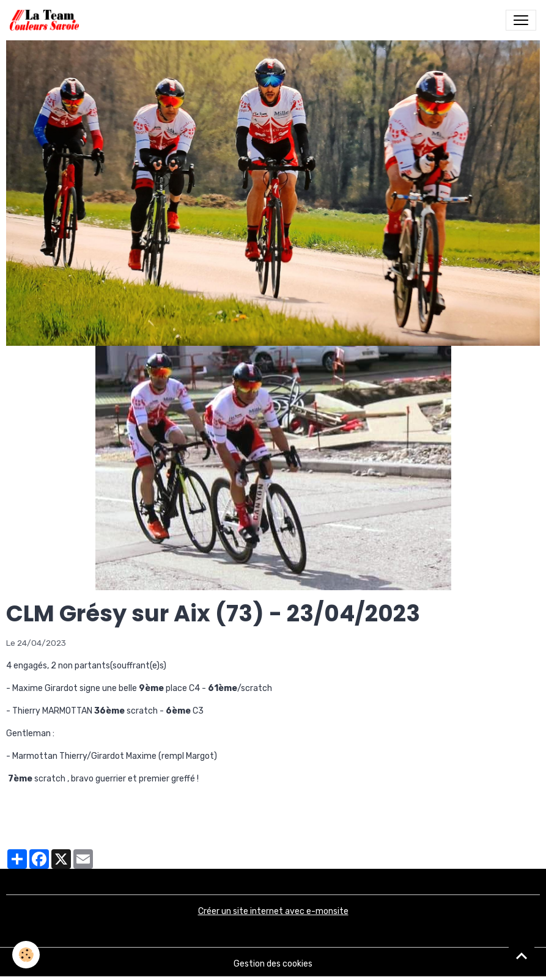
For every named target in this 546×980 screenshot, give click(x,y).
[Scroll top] (522, 956)
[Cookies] (26, 955)
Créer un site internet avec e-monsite (273, 911)
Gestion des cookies (273, 964)
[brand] (47, 20)
